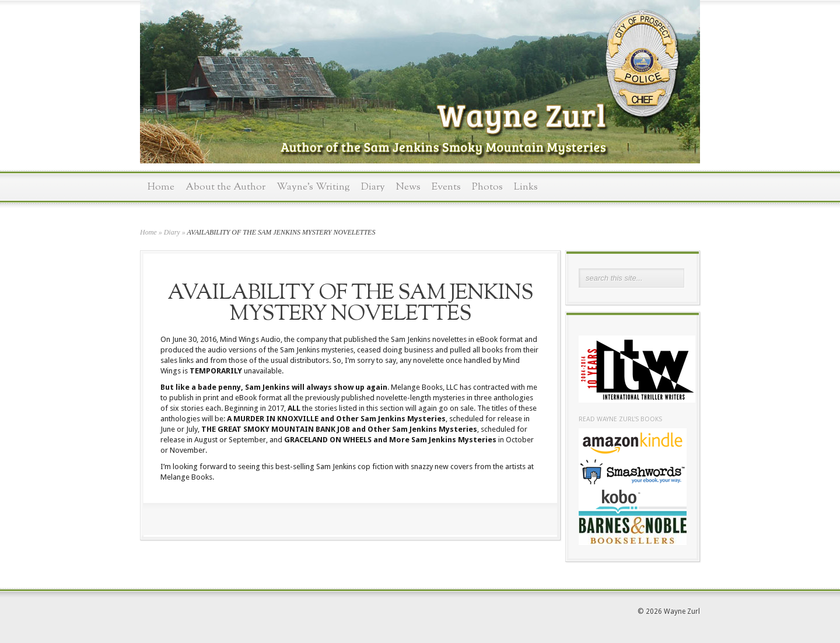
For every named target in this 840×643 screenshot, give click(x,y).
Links (526, 187)
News (408, 187)
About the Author (225, 187)
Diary (373, 187)
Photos (487, 187)
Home (161, 187)
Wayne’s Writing (313, 187)
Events (446, 187)
